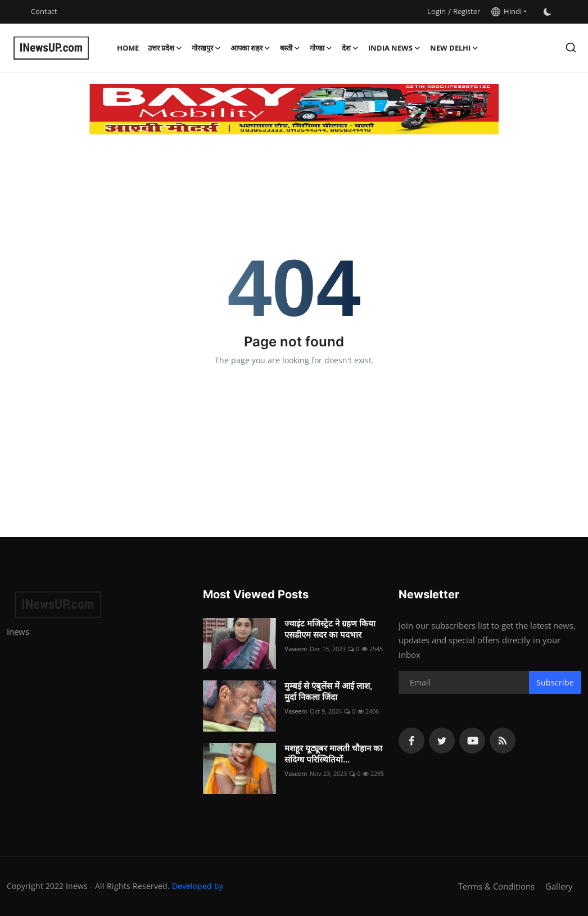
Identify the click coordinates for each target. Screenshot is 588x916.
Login (437, 11)
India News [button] (395, 48)
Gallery (559, 886)
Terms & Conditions (496, 886)
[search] (571, 48)
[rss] (503, 741)
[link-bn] (294, 109)
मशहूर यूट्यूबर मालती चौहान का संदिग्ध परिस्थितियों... (333, 754)
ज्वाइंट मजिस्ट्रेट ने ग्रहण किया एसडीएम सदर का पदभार (330, 629)
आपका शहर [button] (251, 48)
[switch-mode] (548, 12)
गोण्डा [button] (321, 48)
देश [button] (350, 48)
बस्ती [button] (290, 48)
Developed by (198, 886)
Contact (44, 11)
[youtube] (472, 741)
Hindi (506, 11)
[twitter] (442, 741)
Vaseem (296, 649)
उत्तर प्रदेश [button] (165, 48)
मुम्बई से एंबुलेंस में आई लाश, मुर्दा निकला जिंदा (328, 691)
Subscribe (555, 682)
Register (467, 11)
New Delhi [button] (454, 48)
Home (128, 48)
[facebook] (411, 741)
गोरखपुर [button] (207, 48)
